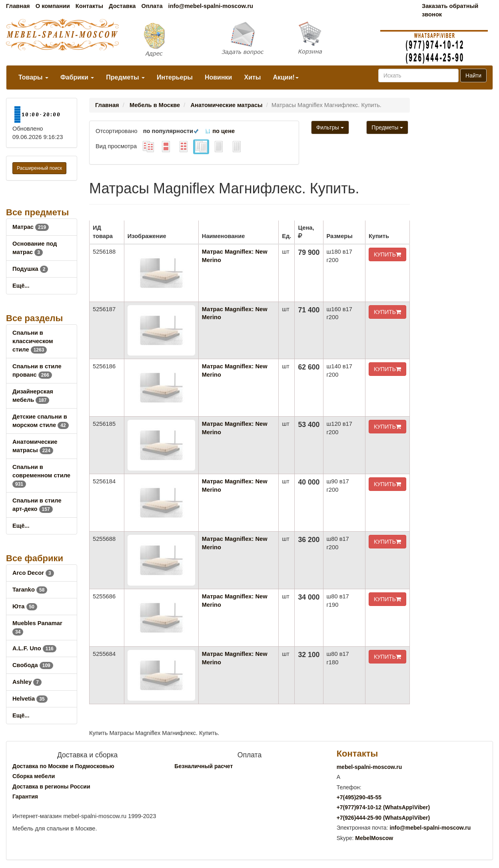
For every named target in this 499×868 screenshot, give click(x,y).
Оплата (152, 6)
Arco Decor (33, 573)
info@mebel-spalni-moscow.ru (211, 6)
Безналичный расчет (204, 766)
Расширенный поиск (39, 168)
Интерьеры (175, 77)
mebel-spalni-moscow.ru (369, 767)
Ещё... (21, 286)
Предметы (125, 77)
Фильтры (330, 127)
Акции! (285, 77)
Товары (33, 77)
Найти (473, 75)
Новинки (219, 77)
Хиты (252, 77)
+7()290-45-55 (359, 797)
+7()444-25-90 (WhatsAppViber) (383, 818)
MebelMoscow (374, 838)
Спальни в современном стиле (41, 475)
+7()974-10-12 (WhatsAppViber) (383, 807)
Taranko (30, 590)
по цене (220, 131)
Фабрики (77, 77)
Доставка (122, 6)
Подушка (30, 269)
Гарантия (25, 796)
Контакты (89, 6)
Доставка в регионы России (51, 787)
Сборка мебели (34, 776)
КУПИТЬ (387, 254)
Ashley (27, 682)
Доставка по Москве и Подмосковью (63, 766)
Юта (25, 606)
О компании (53, 6)
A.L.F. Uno (34, 648)
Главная (18, 6)
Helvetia (30, 699)
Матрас (31, 227)
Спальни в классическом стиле (33, 341)
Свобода (33, 665)
